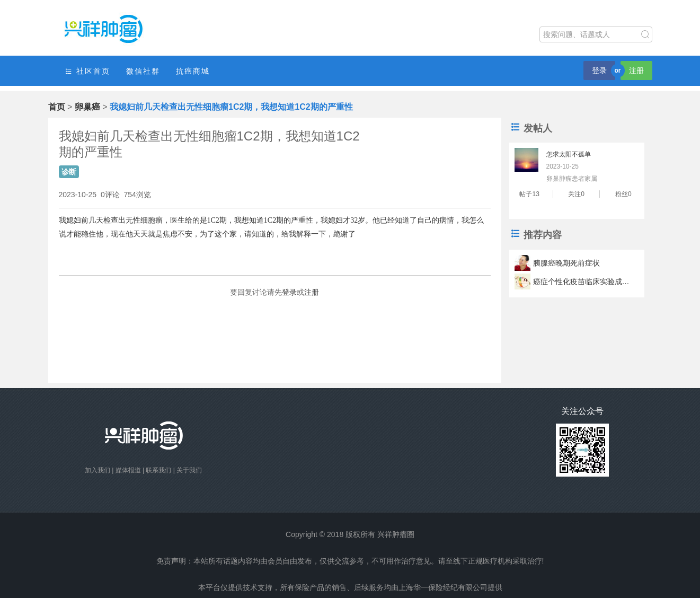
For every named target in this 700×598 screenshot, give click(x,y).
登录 (599, 71)
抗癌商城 (193, 71)
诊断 (69, 172)
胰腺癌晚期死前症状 (566, 263)
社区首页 (87, 71)
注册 (636, 71)
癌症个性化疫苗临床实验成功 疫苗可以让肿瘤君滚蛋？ (583, 282)
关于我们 (189, 470)
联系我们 (158, 470)
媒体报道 (128, 470)
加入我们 (98, 470)
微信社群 (143, 71)
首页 (57, 107)
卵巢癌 (87, 107)
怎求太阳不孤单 (569, 154)
